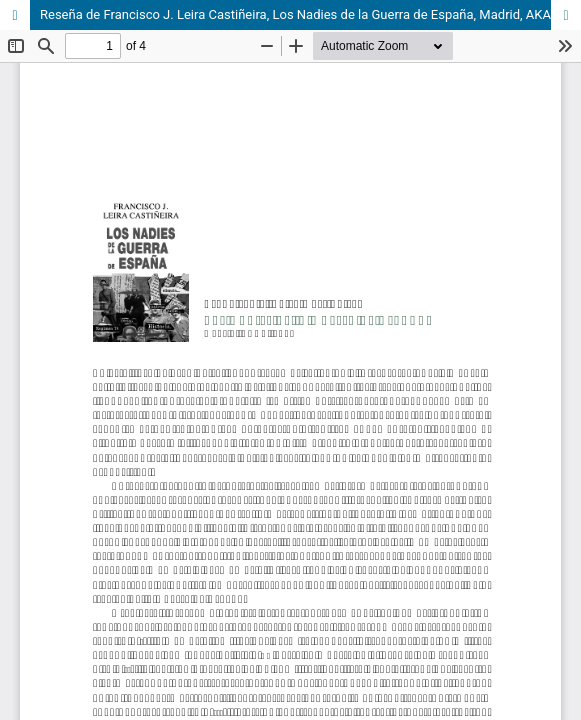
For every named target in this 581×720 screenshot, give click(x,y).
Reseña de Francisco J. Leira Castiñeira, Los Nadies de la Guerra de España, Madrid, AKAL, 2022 (310, 14)
